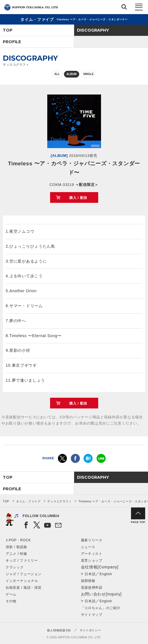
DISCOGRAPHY (93, 30)
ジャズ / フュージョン (23, 574)
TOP (8, 30)
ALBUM (72, 74)
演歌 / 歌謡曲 (16, 547)
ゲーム (11, 594)
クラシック (15, 567)
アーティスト (92, 554)
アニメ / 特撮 (16, 554)
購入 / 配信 (78, 198)
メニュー (139, 8)
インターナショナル (22, 581)
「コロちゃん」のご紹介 (101, 608)
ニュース (88, 547)
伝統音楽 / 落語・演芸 (23, 588)
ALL (57, 74)
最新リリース (92, 540)
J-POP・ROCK (18, 540)
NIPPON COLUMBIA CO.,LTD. (31, 7)
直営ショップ (92, 561)
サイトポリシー (90, 630)
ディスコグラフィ (59, 501)
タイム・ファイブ (28, 501)
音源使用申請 (92, 588)
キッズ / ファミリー (22, 561)
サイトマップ (92, 615)
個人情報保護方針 (59, 630)
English (106, 574)
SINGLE (88, 74)
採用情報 (88, 581)
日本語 (90, 574)
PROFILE (12, 42)
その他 (11, 601)
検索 (124, 8)
